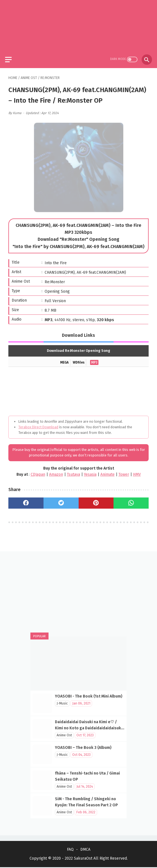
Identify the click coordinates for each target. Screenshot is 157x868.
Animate (108, 471)
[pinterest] (96, 500)
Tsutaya (73, 471)
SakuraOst (83, 859)
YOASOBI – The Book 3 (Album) (83, 747)
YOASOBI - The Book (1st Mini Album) (89, 696)
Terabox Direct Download (38, 424)
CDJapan (38, 471)
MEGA (64, 359)
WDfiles (79, 359)
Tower (124, 471)
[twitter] (61, 500)
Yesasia (90, 471)
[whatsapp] (131, 500)
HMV (137, 471)
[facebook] (26, 500)
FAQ (70, 850)
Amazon (56, 471)
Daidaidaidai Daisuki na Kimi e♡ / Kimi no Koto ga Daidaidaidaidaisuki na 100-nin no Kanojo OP (89, 728)
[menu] (12, 55)
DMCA (85, 850)
